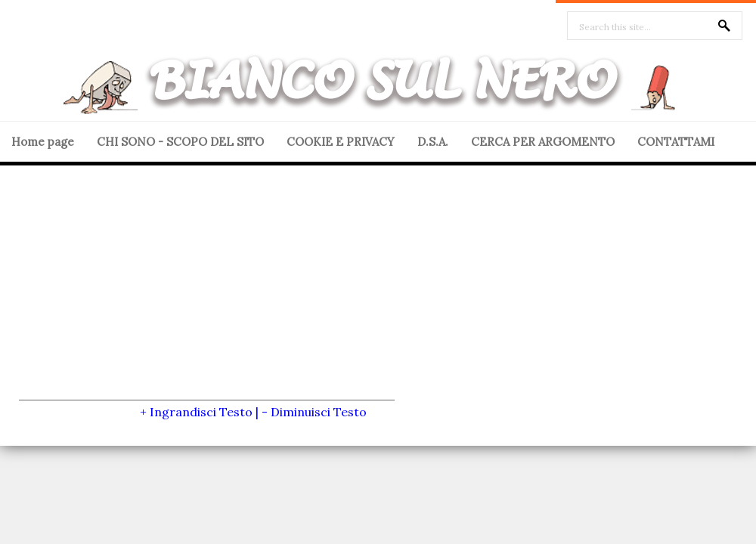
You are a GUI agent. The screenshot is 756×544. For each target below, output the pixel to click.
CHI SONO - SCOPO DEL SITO (180, 142)
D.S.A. (433, 142)
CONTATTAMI (676, 142)
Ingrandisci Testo (201, 412)
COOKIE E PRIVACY (341, 142)
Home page (43, 142)
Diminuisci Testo (319, 412)
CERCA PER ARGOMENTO (543, 142)
